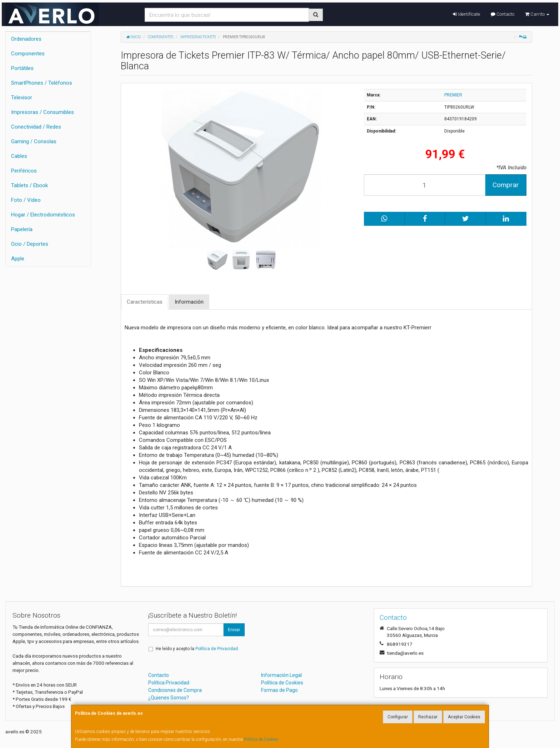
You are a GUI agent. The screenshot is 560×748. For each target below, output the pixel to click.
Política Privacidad (169, 683)
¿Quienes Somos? (169, 698)
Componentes (28, 54)
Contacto (502, 14)
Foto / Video (26, 200)
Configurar (398, 717)
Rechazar (428, 717)
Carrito (537, 14)
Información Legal (281, 675)
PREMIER (453, 95)
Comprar (506, 185)
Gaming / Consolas (34, 141)
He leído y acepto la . (197, 649)
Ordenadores (26, 39)
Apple (18, 259)
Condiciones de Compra (175, 690)
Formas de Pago (279, 690)
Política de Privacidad (217, 649)
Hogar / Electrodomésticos (43, 215)
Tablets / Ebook (29, 185)
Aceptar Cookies (464, 717)
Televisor (22, 98)
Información (189, 302)
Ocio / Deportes (30, 244)
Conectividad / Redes (36, 127)
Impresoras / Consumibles (42, 112)
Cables (19, 156)
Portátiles (22, 68)
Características (145, 302)
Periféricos (24, 171)
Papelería (22, 229)
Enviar (234, 630)
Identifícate (466, 14)
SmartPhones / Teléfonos (42, 83)
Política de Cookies (261, 739)
